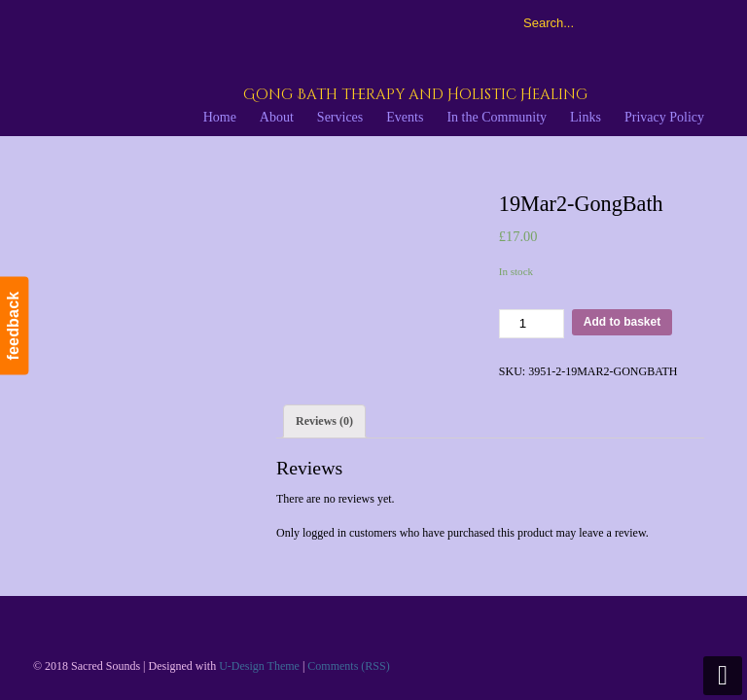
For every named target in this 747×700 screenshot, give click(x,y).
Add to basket (622, 322)
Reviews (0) (324, 421)
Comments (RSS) (348, 666)
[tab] (324, 421)
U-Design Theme (259, 666)
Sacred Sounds (257, 67)
